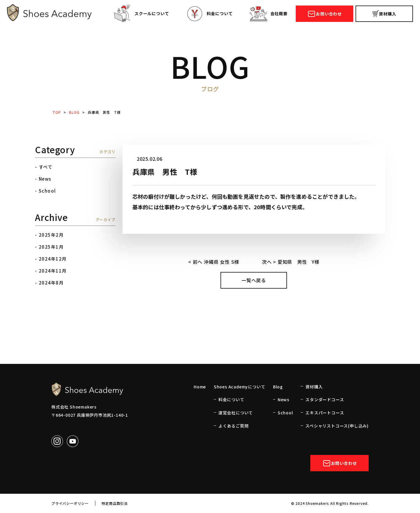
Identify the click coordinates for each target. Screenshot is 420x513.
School (47, 191)
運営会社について (236, 413)
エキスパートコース (325, 413)
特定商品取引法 (115, 503)
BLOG (74, 112)
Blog (278, 387)
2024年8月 (51, 283)
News (45, 179)
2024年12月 (53, 259)
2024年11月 (53, 271)
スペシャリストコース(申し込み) (337, 426)
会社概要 (268, 14)
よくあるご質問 (234, 426)
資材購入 (384, 14)
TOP (57, 112)
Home (200, 387)
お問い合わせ (324, 14)
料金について (209, 14)
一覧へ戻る (254, 280)
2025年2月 (51, 235)
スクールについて (141, 14)
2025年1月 (51, 247)
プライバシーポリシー (70, 503)
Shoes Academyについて (240, 387)
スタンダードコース (325, 399)
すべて (46, 167)
